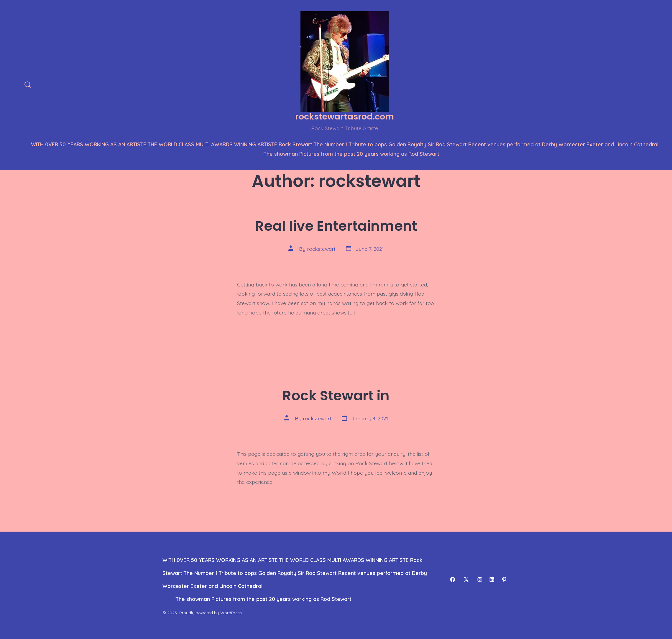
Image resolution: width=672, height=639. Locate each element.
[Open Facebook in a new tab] (453, 579)
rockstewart (321, 249)
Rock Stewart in (336, 395)
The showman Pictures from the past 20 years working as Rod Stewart (351, 154)
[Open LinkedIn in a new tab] (492, 579)
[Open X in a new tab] (466, 579)
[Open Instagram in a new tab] (480, 579)
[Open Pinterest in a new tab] (504, 579)
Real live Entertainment (336, 226)
